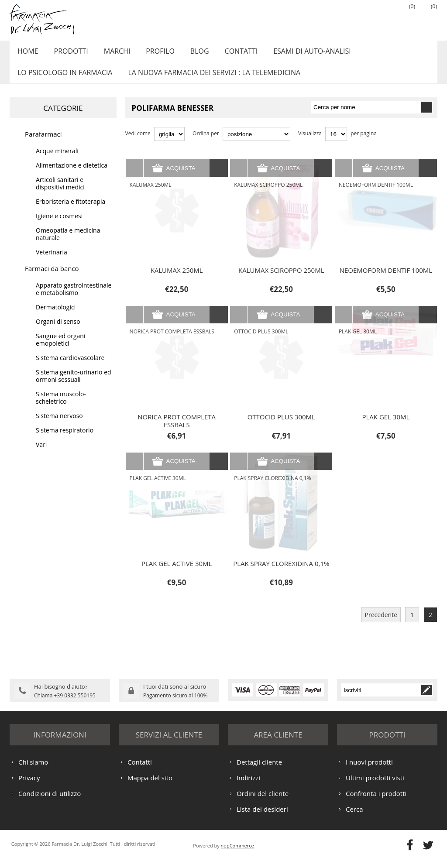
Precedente (381, 624)
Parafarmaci (43, 144)
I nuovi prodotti (369, 770)
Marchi (112, 54)
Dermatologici (56, 317)
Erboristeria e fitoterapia (70, 211)
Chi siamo (33, 770)
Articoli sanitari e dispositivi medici (60, 193)
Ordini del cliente (263, 802)
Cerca (354, 817)
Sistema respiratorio (65, 440)
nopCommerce (237, 854)
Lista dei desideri (262, 817)
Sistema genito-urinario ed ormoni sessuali (74, 385)
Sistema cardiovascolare (70, 367)
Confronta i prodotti (376, 802)
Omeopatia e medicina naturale (68, 244)
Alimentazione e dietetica (72, 175)
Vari (41, 454)
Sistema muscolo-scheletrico (61, 407)
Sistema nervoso (59, 425)
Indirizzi (248, 786)
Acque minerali (57, 160)
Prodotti (68, 54)
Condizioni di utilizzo (50, 802)
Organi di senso (58, 331)
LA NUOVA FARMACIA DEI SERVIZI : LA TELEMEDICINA (211, 80)
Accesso (383, 18)
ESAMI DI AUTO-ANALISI (298, 54)
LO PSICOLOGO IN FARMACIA (64, 80)
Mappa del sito (150, 786)
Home (27, 54)
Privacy (29, 786)
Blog (190, 54)
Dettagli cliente (259, 770)
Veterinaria (52, 262)
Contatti (229, 54)
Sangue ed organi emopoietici (60, 349)
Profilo (152, 54)
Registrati (361, 18)
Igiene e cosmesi (59, 225)
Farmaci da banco (52, 278)
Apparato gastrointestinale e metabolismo (74, 298)
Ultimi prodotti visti (375, 786)
